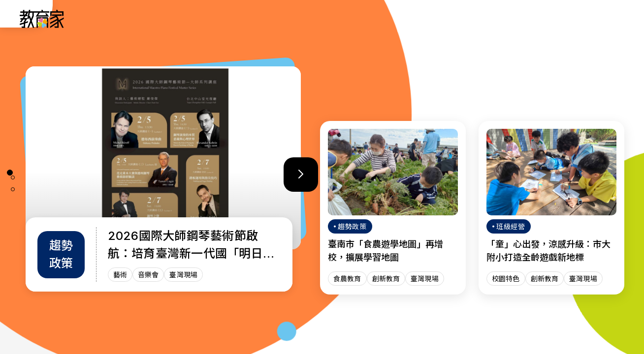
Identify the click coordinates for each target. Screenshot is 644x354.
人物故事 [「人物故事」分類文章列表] (251, 18)
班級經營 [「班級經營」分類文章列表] (354, 18)
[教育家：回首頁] (42, 25)
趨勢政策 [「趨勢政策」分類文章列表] (302, 18)
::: (17, 20)
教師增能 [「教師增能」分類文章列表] (405, 18)
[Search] (611, 19)
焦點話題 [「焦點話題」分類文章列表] (456, 18)
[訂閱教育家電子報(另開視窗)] (563, 18)
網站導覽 (507, 18)
